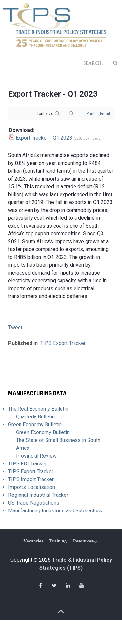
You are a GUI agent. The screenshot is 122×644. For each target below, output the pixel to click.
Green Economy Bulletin (35, 424)
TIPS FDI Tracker (27, 464)
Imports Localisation (32, 487)
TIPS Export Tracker (63, 343)
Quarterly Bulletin (35, 417)
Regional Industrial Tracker (38, 495)
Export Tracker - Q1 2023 (44, 138)
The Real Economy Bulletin (38, 409)
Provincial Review (36, 456)
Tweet (15, 328)
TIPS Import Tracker (31, 479)
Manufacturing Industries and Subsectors (55, 511)
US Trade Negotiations (34, 503)
